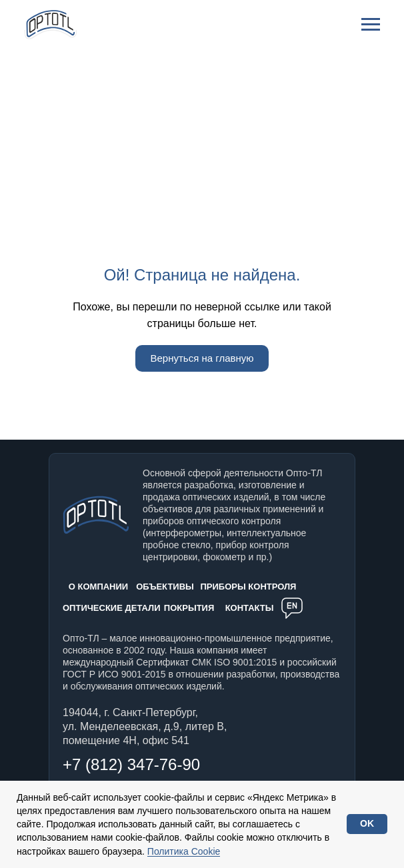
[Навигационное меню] (371, 25)
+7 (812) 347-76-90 (131, 764)
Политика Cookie (184, 851)
